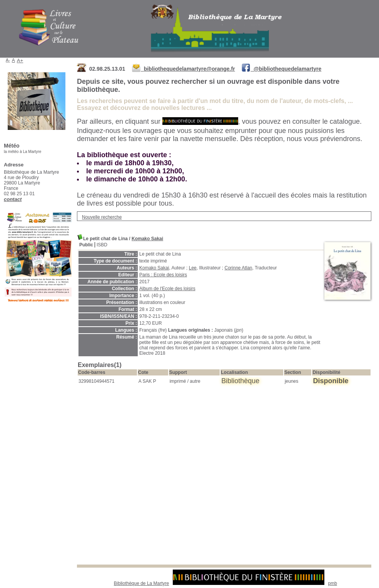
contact (13, 199)
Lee (193, 268)
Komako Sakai (147, 239)
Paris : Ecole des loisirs (163, 275)
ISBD (102, 245)
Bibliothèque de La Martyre (141, 583)
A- (8, 60)
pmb (333, 583)
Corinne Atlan (238, 268)
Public (86, 245)
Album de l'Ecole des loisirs (167, 289)
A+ (20, 61)
